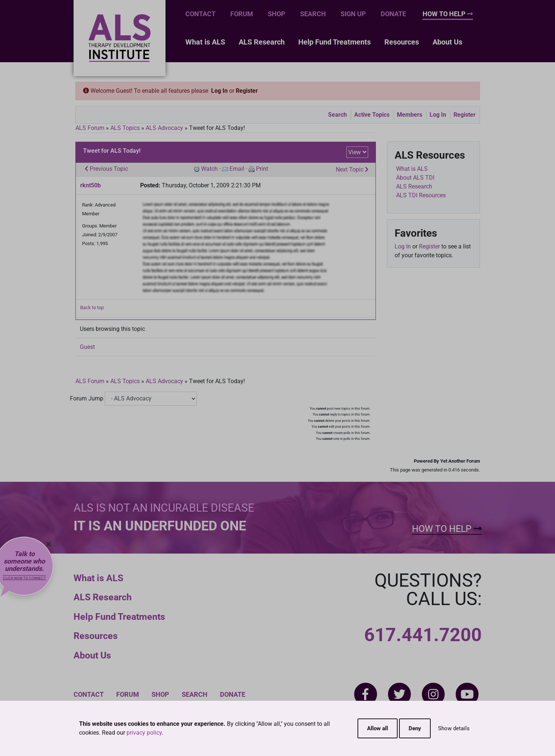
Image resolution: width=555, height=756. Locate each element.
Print (262, 169)
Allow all (378, 728)
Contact (200, 14)
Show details (454, 728)
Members (410, 115)
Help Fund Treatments (335, 42)
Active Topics (372, 115)
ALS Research (262, 42)
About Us (447, 42)
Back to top (92, 308)
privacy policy (144, 733)
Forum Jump (87, 398)
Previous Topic (106, 169)
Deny (415, 728)
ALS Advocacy (164, 128)
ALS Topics (125, 128)
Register (247, 91)
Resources (402, 42)
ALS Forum (91, 128)
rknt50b (90, 185)
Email (237, 169)
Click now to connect (24, 578)
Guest (87, 347)
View (355, 152)
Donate (393, 14)
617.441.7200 (423, 635)
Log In (219, 91)
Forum (242, 14)
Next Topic (352, 169)
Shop (277, 14)
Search (313, 14)
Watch (209, 169)
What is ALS (205, 42)
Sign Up (353, 14)
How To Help (448, 14)
